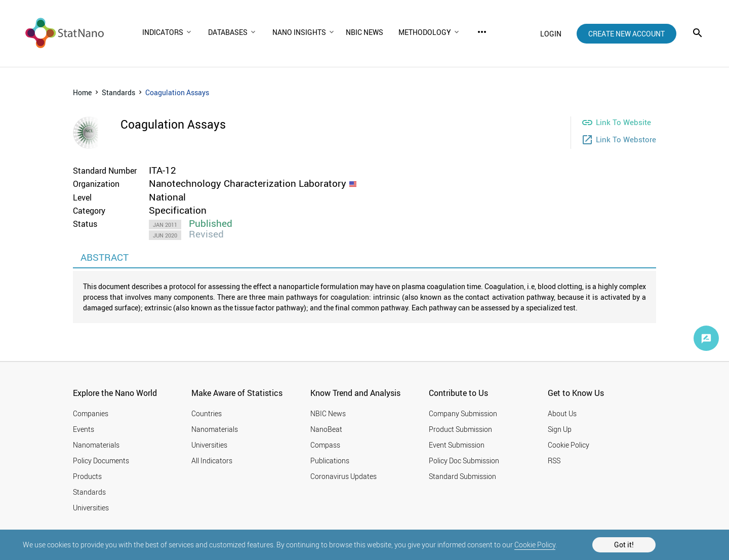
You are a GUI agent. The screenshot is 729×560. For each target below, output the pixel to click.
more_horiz (482, 32)
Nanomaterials (96, 445)
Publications (330, 461)
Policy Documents (101, 461)
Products (87, 476)
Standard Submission (462, 476)
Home (82, 92)
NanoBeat (326, 429)
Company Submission (463, 413)
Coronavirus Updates (343, 476)
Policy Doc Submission (464, 461)
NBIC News (328, 413)
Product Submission (460, 429)
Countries (207, 413)
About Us (562, 413)
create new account (626, 34)
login (551, 34)
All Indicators (212, 461)
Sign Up (560, 429)
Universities (91, 508)
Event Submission (457, 445)
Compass (325, 445)
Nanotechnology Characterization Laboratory (248, 183)
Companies (91, 413)
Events (84, 429)
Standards (118, 92)
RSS (554, 461)
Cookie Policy (535, 545)
